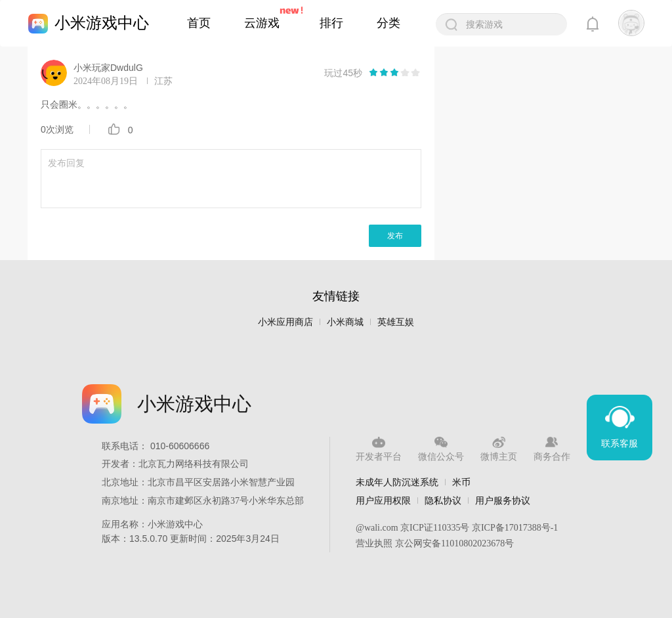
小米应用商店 (285, 322)
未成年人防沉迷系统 (397, 482)
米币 (461, 482)
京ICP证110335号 (435, 528)
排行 (331, 23)
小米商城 (345, 322)
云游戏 (262, 23)
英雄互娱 (396, 322)
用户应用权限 (383, 500)
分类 (388, 23)
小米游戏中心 (102, 23)
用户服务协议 (503, 500)
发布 (395, 236)
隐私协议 (443, 500)
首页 (199, 23)
